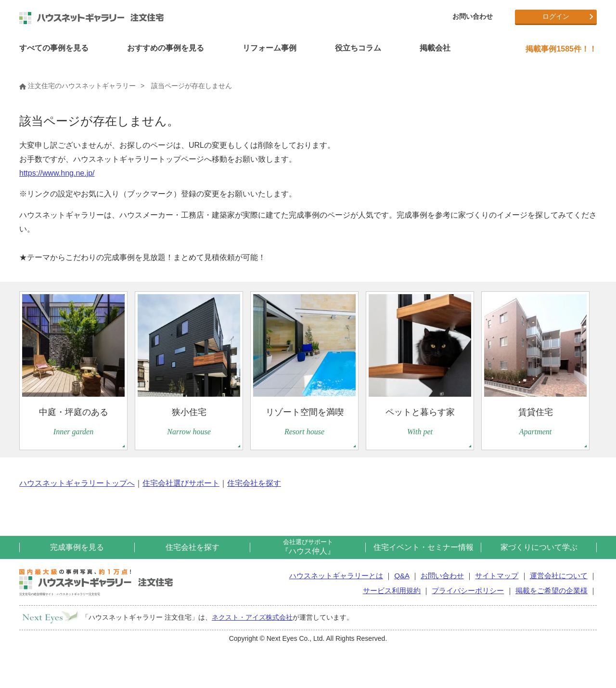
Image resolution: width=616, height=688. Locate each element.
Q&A (402, 576)
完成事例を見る (77, 547)
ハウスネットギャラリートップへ (77, 483)
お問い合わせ (473, 16)
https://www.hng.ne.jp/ (57, 173)
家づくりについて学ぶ (539, 547)
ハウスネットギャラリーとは (336, 576)
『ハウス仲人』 (308, 547)
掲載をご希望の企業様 (552, 591)
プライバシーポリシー (468, 591)
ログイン (556, 16)
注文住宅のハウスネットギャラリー (77, 86)
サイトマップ (497, 576)
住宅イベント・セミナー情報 (423, 547)
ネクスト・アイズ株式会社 (252, 617)
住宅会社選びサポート (181, 483)
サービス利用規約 (392, 591)
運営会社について (559, 576)
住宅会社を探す (254, 483)
